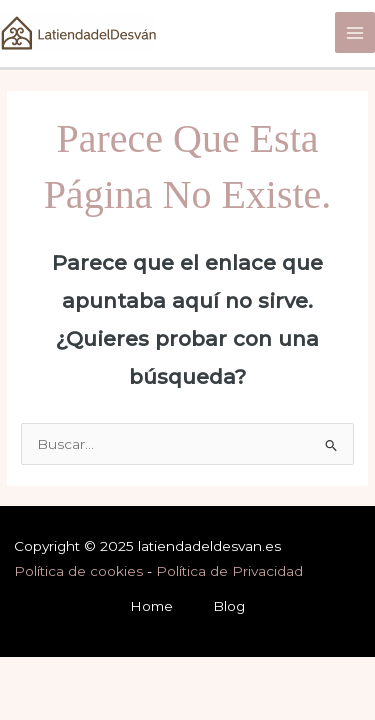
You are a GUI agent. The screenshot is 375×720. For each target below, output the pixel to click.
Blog (229, 606)
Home (151, 606)
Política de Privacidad (229, 571)
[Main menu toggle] (355, 32)
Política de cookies (78, 571)
